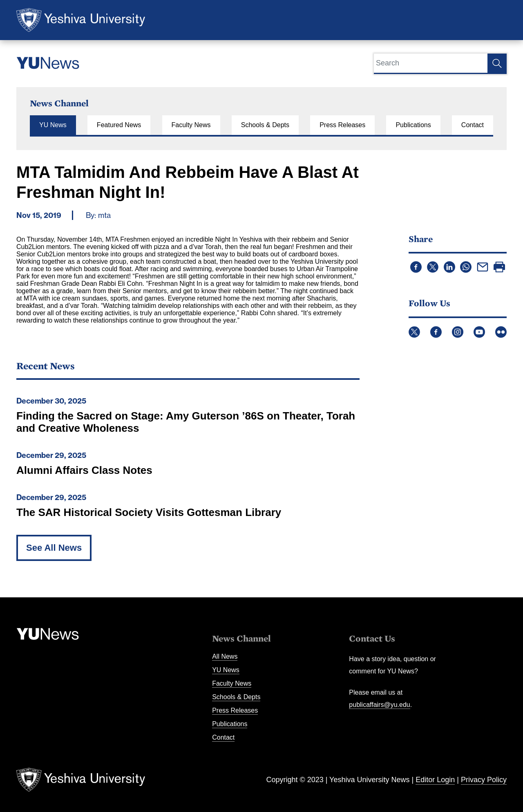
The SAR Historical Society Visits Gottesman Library (149, 512)
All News (225, 656)
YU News (53, 125)
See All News (54, 548)
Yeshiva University (81, 20)
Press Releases (342, 125)
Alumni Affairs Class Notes (84, 470)
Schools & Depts (265, 125)
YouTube (479, 332)
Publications (413, 125)
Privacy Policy (484, 780)
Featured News (119, 125)
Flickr (501, 332)
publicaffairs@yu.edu (379, 705)
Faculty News (191, 125)
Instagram (458, 332)
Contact (473, 125)
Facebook (436, 332)
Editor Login (435, 780)
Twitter (414, 332)
